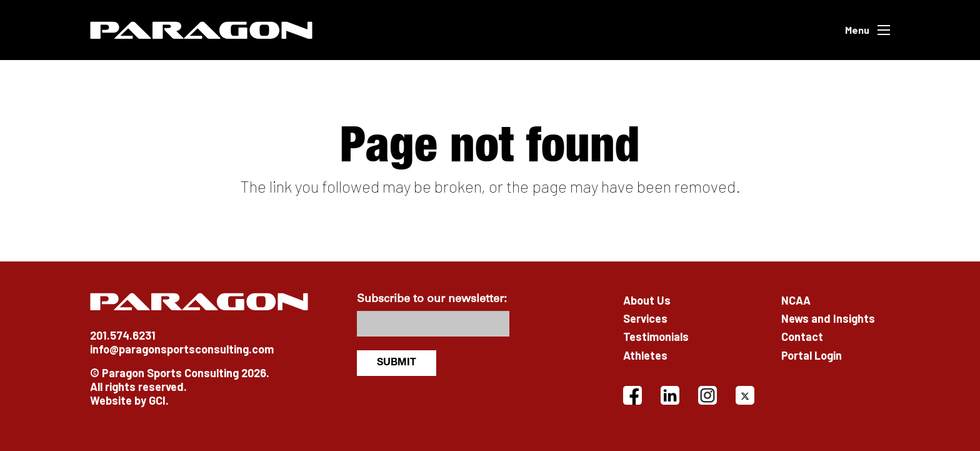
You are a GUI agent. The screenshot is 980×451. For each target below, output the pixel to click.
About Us (647, 300)
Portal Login (812, 355)
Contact (802, 337)
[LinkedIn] (670, 395)
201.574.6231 (123, 335)
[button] (867, 30)
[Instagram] (707, 395)
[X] (745, 395)
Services (645, 318)
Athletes (645, 355)
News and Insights (828, 318)
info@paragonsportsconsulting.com (182, 349)
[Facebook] (632, 395)
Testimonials (656, 337)
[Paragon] (201, 30)
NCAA (796, 300)
